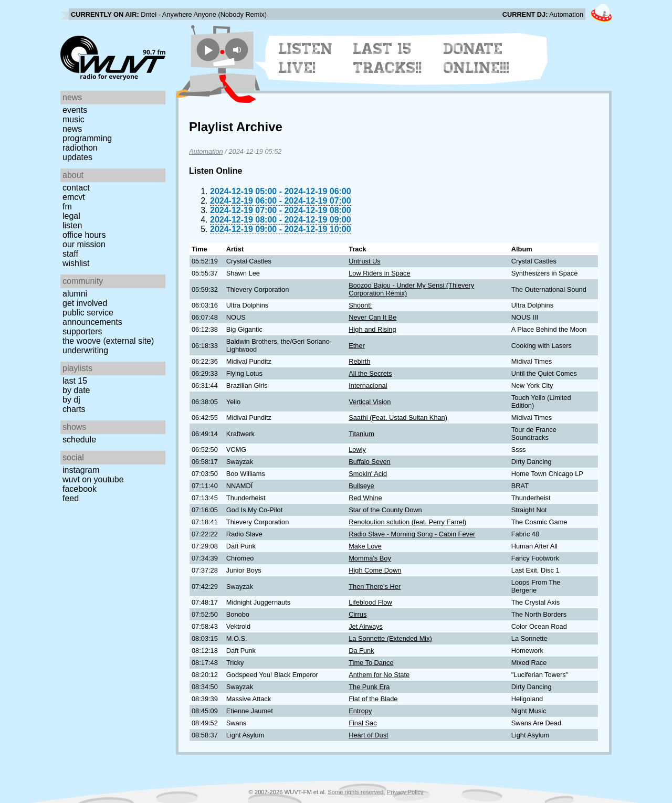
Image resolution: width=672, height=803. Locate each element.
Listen (72, 225)
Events (75, 110)
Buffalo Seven (369, 462)
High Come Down (375, 570)
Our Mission (84, 244)
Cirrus (358, 614)
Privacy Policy (405, 792)
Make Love (365, 546)
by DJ (71, 400)
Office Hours (84, 235)
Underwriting (85, 350)
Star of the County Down (385, 510)
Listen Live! (306, 58)
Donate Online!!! (477, 58)
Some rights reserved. (356, 792)
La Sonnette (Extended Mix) (390, 638)
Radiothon (80, 148)
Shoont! (360, 305)
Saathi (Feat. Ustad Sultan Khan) (398, 418)
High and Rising (372, 329)
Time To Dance (371, 663)
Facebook (80, 489)
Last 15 (75, 381)
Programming (87, 138)
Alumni (75, 294)
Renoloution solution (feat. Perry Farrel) (407, 522)
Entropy (360, 711)
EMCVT (74, 197)
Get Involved (85, 303)
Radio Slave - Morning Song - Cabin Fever (412, 534)
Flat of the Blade (373, 699)
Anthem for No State (379, 675)
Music (73, 119)
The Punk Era (369, 687)
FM (67, 207)
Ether (357, 346)
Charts (74, 409)
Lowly (357, 450)
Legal (71, 216)
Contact (76, 188)
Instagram (81, 470)
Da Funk (361, 651)
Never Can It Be (372, 317)
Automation (206, 151)
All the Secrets (370, 373)
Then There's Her (375, 587)
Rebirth (359, 361)
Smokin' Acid (368, 474)
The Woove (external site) (108, 341)
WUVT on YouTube (93, 479)
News (72, 129)
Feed (71, 498)
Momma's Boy (370, 558)
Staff (70, 254)
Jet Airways (366, 626)
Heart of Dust (368, 735)
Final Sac (363, 723)
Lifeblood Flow (370, 602)
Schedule (79, 440)
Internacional (368, 385)
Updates (77, 157)
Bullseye (361, 486)
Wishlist (76, 263)
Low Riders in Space (379, 273)
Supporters (82, 331)
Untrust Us (364, 261)
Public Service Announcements (92, 317)
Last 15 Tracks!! (388, 58)
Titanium (361, 434)
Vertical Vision (370, 402)
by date (76, 390)
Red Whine (365, 498)
